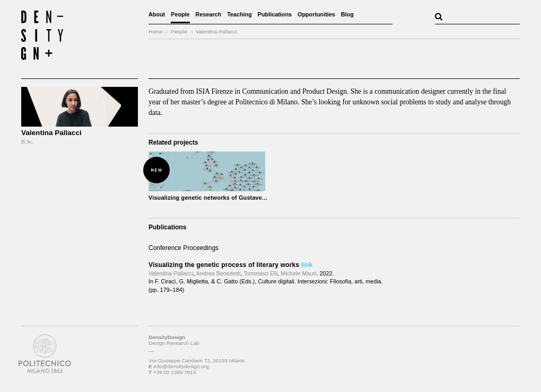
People (180, 14)
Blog (347, 14)
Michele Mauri (298, 273)
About (157, 14)
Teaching (239, 14)
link (307, 265)
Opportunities (316, 14)
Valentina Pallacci (171, 273)
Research (209, 14)
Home (156, 32)
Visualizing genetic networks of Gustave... (208, 198)
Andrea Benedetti (218, 273)
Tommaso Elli (260, 273)
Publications (275, 14)
